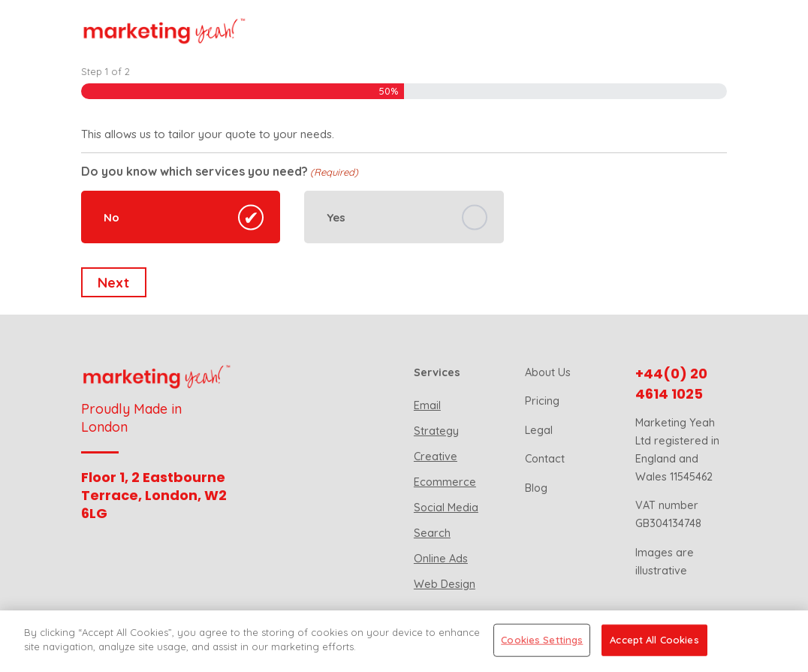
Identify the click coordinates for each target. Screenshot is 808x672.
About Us (548, 372)
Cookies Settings (542, 640)
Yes (336, 217)
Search (432, 533)
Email (427, 405)
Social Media (446, 508)
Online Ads (441, 559)
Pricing (542, 401)
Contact (545, 459)
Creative (436, 457)
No (112, 217)
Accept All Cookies (654, 640)
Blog (536, 488)
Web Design (445, 584)
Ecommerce (445, 482)
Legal (539, 430)
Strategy (436, 431)
